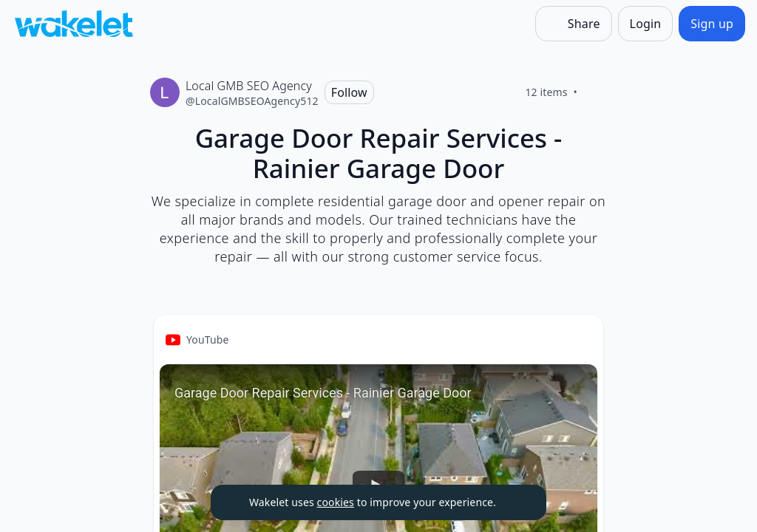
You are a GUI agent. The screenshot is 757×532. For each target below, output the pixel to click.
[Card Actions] (580, 338)
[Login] (646, 24)
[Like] (595, 92)
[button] (580, 340)
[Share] (574, 24)
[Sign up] (712, 24)
